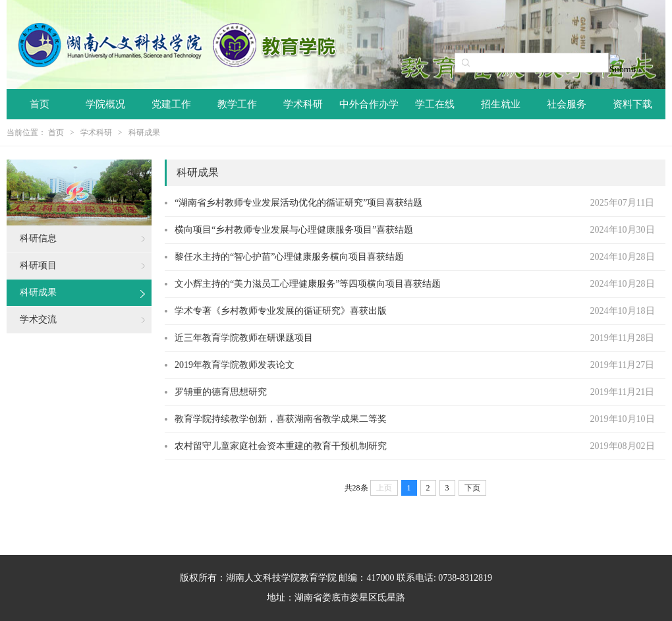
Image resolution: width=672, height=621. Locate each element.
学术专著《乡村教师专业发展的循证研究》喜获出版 (281, 311)
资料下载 (632, 104)
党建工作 (171, 104)
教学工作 (237, 104)
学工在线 (435, 104)
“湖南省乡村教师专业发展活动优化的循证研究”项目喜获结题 (298, 203)
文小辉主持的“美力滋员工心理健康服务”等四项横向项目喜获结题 (308, 284)
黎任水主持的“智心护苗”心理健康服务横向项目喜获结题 (289, 257)
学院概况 (105, 104)
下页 (472, 488)
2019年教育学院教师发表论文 (235, 365)
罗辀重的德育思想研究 (221, 392)
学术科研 (303, 104)
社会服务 (567, 104)
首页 (40, 104)
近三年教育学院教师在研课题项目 (244, 338)
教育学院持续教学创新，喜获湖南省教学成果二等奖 (281, 419)
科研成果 (144, 133)
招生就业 (501, 104)
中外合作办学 (369, 104)
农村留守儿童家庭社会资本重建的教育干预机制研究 (281, 446)
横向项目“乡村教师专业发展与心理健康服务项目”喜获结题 (294, 230)
